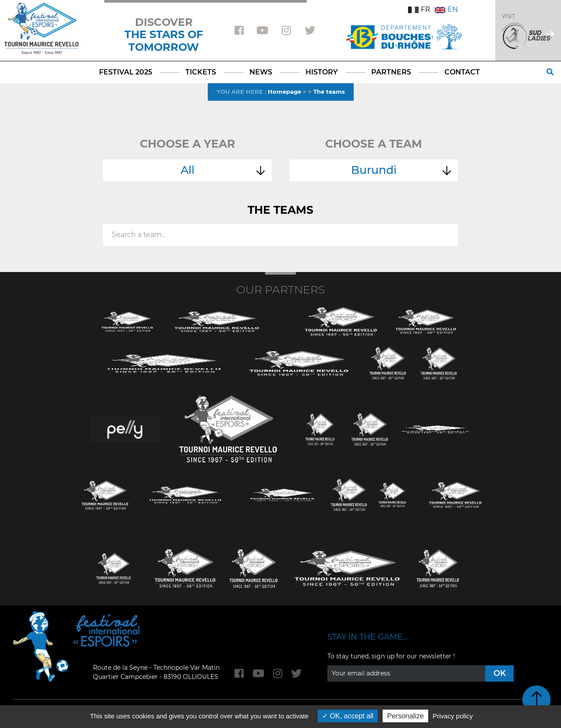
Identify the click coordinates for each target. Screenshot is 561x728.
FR (419, 9)
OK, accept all (348, 716)
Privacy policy (453, 716)
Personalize (405, 716)
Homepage (284, 92)
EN (446, 9)
